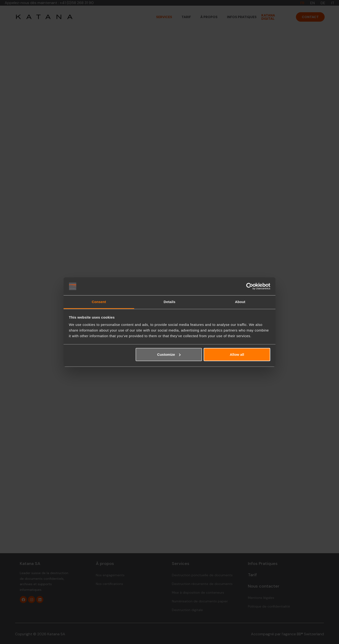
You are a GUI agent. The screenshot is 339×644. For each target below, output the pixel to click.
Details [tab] (169, 302)
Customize (169, 354)
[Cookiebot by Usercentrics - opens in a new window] (250, 286)
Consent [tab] (99, 302)
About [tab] (240, 302)
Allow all (237, 354)
